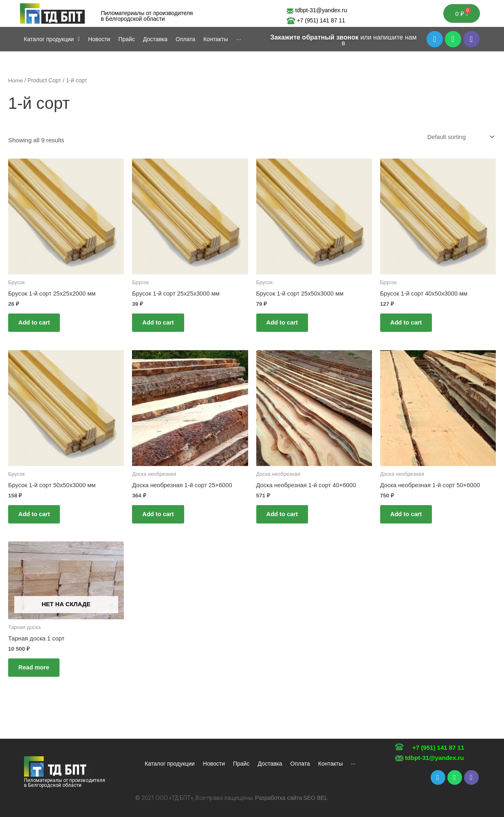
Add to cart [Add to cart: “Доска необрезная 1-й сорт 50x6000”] (408, 518)
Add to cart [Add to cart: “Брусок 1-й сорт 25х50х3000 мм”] (285, 325)
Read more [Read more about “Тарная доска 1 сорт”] (36, 673)
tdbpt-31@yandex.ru (435, 758)
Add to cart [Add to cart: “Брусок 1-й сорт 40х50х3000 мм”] (408, 325)
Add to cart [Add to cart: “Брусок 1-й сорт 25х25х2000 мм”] (36, 325)
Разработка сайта (278, 798)
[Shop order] (459, 138)
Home (16, 81)
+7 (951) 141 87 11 (321, 21)
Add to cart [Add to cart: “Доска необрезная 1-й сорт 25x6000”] (160, 518)
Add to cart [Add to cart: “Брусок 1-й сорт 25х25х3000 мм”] (160, 325)
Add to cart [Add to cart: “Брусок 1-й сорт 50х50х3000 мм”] (36, 518)
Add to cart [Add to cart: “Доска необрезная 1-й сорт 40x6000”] (285, 518)
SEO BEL (315, 798)
